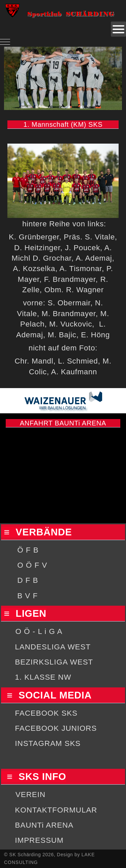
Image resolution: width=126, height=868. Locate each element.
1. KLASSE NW (43, 677)
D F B (28, 580)
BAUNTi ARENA (44, 825)
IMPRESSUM (39, 840)
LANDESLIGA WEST (53, 647)
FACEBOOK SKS (46, 713)
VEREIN (30, 795)
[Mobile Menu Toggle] (5, 42)
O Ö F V (32, 565)
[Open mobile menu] (118, 29)
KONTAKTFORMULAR (56, 810)
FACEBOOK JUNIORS (56, 728)
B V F (27, 596)
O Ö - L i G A (39, 631)
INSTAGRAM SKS (48, 743)
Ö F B (28, 550)
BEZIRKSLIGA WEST (54, 662)
